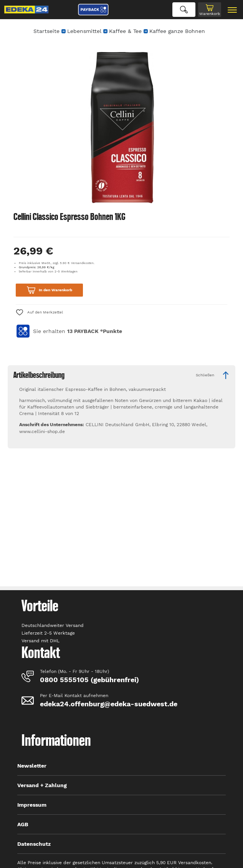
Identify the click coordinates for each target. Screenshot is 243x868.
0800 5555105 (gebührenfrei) (89, 680)
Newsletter (32, 766)
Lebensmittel (84, 31)
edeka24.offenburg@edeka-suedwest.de (109, 704)
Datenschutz (34, 844)
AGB (23, 824)
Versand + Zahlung (42, 785)
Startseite (46, 31)
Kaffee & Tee (125, 31)
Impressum (32, 805)
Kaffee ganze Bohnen (177, 31)
